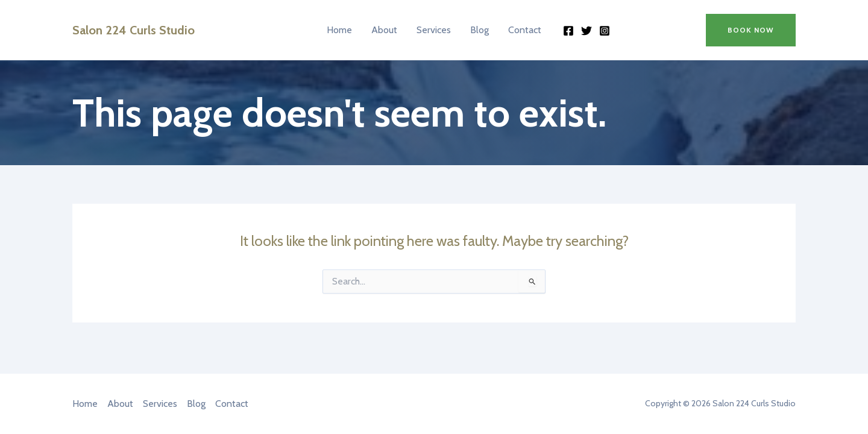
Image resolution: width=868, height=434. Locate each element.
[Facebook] (568, 31)
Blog (480, 30)
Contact (525, 30)
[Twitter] (587, 31)
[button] (751, 30)
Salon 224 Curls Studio (134, 30)
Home (339, 30)
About (384, 30)
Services (434, 30)
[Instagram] (605, 31)
